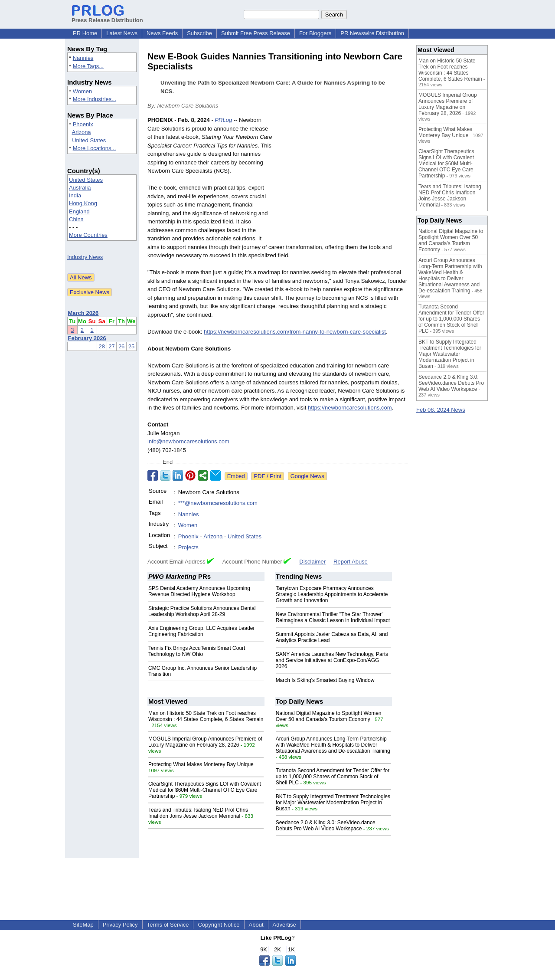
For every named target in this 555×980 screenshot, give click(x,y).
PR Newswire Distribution (372, 33)
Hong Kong (83, 203)
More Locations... (95, 148)
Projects (188, 547)
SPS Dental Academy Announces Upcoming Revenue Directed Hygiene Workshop (199, 591)
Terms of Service (168, 925)
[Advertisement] (343, 180)
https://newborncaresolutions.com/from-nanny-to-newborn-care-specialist (295, 332)
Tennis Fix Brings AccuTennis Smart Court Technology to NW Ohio (197, 651)
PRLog (223, 120)
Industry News (85, 257)
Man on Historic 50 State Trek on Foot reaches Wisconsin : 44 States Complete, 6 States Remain (206, 716)
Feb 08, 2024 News (441, 410)
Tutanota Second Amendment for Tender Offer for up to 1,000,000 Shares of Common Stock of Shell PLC (333, 777)
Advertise (284, 925)
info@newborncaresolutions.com (188, 441)
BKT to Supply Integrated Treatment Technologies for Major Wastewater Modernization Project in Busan (333, 803)
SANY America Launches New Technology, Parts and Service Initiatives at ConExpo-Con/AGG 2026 (332, 660)
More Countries (88, 235)
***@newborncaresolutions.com (218, 503)
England (79, 211)
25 (131, 346)
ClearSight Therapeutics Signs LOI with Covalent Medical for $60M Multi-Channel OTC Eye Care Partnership (205, 790)
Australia (80, 188)
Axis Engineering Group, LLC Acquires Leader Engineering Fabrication (201, 631)
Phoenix (83, 124)
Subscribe (199, 33)
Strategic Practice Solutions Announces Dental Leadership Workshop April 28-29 (202, 611)
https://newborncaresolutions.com (350, 408)
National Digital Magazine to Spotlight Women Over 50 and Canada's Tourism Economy (329, 716)
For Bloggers (315, 33)
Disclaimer (312, 562)
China (76, 219)
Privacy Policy (120, 925)
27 (111, 346)
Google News (307, 476)
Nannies (83, 58)
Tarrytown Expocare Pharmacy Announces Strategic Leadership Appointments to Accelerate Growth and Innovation (332, 594)
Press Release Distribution (107, 17)
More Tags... (88, 66)
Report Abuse (351, 562)
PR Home (85, 33)
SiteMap (83, 925)
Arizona (82, 132)
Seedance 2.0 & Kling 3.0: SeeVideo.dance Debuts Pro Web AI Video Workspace (326, 826)
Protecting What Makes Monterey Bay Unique (201, 764)
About (256, 925)
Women (83, 91)
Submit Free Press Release (256, 33)
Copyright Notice (219, 925)
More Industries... (95, 99)
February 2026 (87, 338)
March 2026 (83, 313)
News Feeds (162, 33)
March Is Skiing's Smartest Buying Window (325, 680)
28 (102, 346)
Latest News (122, 33)
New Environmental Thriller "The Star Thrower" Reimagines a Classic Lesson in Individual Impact (333, 617)
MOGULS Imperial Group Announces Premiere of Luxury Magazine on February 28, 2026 (205, 742)
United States (89, 140)
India (75, 195)
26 (121, 346)
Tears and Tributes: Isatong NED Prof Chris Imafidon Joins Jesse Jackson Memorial (198, 813)
